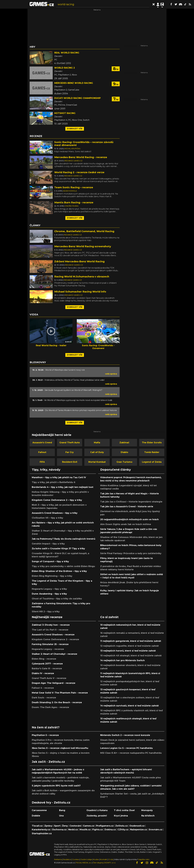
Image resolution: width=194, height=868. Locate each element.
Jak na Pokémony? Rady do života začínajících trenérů (64, 539)
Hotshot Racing (65, 113)
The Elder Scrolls (152, 443)
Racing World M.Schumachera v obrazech (82, 277)
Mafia (97, 443)
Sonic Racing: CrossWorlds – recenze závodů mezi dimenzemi (84, 144)
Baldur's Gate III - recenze (47, 669)
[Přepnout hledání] (154, 4)
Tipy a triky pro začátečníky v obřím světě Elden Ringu (63, 566)
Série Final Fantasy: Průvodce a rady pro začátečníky (131, 553)
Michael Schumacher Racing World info (80, 292)
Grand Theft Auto (70, 443)
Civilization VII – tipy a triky (47, 518)
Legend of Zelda (152, 462)
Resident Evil (70, 462)
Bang (62, 810)
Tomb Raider (152, 452)
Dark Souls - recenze (44, 698)
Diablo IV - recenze (43, 673)
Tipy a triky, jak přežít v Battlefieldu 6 (54, 482)
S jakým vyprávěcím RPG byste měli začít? (56, 786)
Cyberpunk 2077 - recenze (47, 664)
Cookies (76, 859)
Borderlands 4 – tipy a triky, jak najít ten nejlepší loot (63, 487)
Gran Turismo (124, 462)
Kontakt (104, 859)
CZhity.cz (123, 830)
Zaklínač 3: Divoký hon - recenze (51, 625)
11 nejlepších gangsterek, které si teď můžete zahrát (131, 641)
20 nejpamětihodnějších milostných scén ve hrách (129, 519)
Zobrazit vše (75, 129)
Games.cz (89, 826)
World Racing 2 (65, 68)
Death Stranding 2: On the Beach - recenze (57, 702)
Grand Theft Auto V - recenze (49, 678)
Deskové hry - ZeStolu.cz (51, 802)
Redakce (67, 859)
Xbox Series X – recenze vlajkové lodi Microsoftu (60, 748)
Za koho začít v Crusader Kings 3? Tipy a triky (58, 549)
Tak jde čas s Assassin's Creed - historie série (127, 507)
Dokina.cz (110, 830)
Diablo (124, 452)
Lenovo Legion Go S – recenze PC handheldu (127, 748)
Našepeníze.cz (139, 830)
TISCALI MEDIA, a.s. (84, 863)
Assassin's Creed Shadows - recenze (53, 635)
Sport (57, 826)
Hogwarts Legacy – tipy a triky (49, 589)
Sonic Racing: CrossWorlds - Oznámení (98, 347)
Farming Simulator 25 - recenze (50, 644)
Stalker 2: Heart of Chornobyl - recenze (54, 654)
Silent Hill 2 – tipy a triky (46, 612)
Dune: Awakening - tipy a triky (49, 594)
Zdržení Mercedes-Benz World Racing (79, 261)
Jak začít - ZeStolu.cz (48, 762)
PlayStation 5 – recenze (45, 735)
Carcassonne (39, 810)
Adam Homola (70, 191)
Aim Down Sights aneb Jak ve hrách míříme (126, 524)
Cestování (75, 826)
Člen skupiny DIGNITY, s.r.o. (104, 863)
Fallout (42, 452)
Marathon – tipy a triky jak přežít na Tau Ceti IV (59, 477)
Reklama (58, 859)
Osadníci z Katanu (97, 810)
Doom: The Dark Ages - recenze (50, 707)
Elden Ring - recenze (44, 659)
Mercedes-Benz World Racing (74, 83)
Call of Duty (97, 452)
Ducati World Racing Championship (77, 98)
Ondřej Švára (72, 206)
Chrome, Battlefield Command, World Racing (84, 231)
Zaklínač (124, 443)
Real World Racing (67, 53)
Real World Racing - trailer (51, 345)
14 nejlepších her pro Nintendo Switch (122, 660)
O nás (111, 859)
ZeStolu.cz (122, 826)
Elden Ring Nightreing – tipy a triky (52, 576)
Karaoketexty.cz (41, 830)
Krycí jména (121, 816)
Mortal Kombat (97, 462)
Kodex (96, 859)
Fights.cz (98, 830)
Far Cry (70, 452)
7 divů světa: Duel (124, 810)
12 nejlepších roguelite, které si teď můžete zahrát (129, 646)
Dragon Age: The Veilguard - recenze (54, 683)
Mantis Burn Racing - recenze (74, 202)
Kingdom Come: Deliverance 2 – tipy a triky (57, 500)
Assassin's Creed (42, 443)
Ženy (65, 826)
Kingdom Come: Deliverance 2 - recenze (55, 639)
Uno (61, 816)
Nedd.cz (73, 830)
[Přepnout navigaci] (158, 4)
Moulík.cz (85, 830)
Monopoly (147, 810)
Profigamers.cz (105, 826)
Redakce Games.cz (73, 161)
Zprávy (48, 826)
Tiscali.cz (37, 826)
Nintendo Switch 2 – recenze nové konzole (125, 735)
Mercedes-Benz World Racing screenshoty (83, 246)
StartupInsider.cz (42, 833)
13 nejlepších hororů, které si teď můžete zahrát (128, 651)
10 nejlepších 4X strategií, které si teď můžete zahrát (131, 656)
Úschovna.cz (59, 830)
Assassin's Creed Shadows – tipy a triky (55, 513)
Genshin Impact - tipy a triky (48, 544)
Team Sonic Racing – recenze (74, 187)
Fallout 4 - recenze (43, 688)
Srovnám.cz (156, 830)
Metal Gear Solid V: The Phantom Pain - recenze (60, 693)
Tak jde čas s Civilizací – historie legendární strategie (131, 502)
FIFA (42, 462)
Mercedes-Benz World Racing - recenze (81, 157)
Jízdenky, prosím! (97, 816)
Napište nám (144, 859)
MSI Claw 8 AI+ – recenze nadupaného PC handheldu (131, 753)
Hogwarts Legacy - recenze (48, 649)
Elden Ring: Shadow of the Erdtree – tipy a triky (59, 571)
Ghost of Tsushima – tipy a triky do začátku (57, 599)
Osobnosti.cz (137, 826)
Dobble (36, 816)
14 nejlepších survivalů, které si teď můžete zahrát (129, 706)
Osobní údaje (86, 859)
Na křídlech (148, 816)
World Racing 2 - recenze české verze (79, 172)
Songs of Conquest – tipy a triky (50, 561)
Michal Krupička (72, 149)
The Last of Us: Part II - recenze (50, 630)
